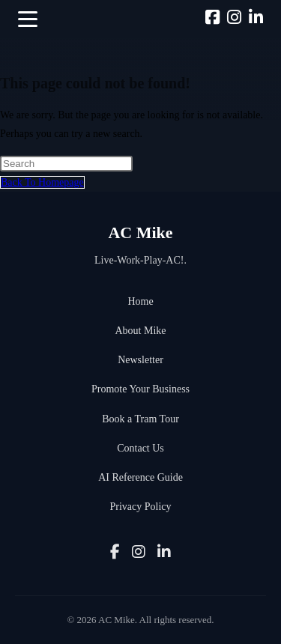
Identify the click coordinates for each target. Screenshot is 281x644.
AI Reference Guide (140, 477)
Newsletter (140, 360)
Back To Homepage (42, 182)
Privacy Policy (140, 507)
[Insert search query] (66, 164)
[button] (28, 19)
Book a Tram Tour (140, 419)
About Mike (140, 331)
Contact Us (140, 448)
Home (140, 301)
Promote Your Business (140, 389)
